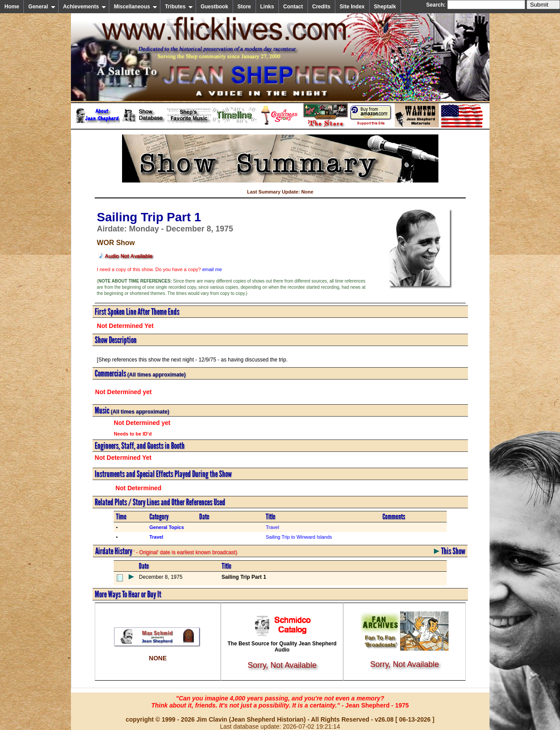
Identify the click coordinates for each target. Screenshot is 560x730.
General (42, 7)
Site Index (352, 7)
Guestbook (214, 7)
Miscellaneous (135, 7)
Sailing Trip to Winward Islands (299, 537)
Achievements (85, 7)
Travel (272, 527)
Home (12, 7)
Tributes (179, 7)
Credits (321, 7)
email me (212, 269)
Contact (293, 7)
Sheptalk (385, 7)
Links (267, 7)
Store (244, 7)
